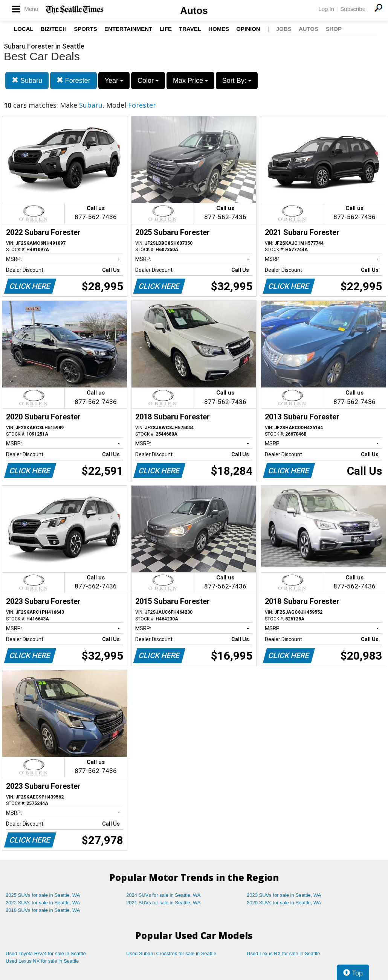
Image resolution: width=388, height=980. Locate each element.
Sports (86, 29)
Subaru (27, 80)
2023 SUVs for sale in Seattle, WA (284, 895)
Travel (190, 29)
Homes (219, 29)
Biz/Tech (54, 29)
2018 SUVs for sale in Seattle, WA (43, 910)
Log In (326, 9)
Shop (334, 29)
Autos (194, 11)
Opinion (248, 29)
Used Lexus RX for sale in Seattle (283, 953)
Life (166, 29)
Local (24, 29)
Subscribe (353, 9)
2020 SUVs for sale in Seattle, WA (284, 903)
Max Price (190, 81)
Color (148, 81)
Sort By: (237, 81)
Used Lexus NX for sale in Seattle (42, 961)
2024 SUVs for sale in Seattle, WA (163, 895)
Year (114, 81)
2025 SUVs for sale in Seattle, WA (43, 895)
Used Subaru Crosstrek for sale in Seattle (171, 953)
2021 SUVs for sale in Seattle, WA (163, 903)
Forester (73, 80)
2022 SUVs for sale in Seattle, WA (43, 903)
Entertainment (128, 29)
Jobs (284, 29)
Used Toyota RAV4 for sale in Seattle (46, 953)
